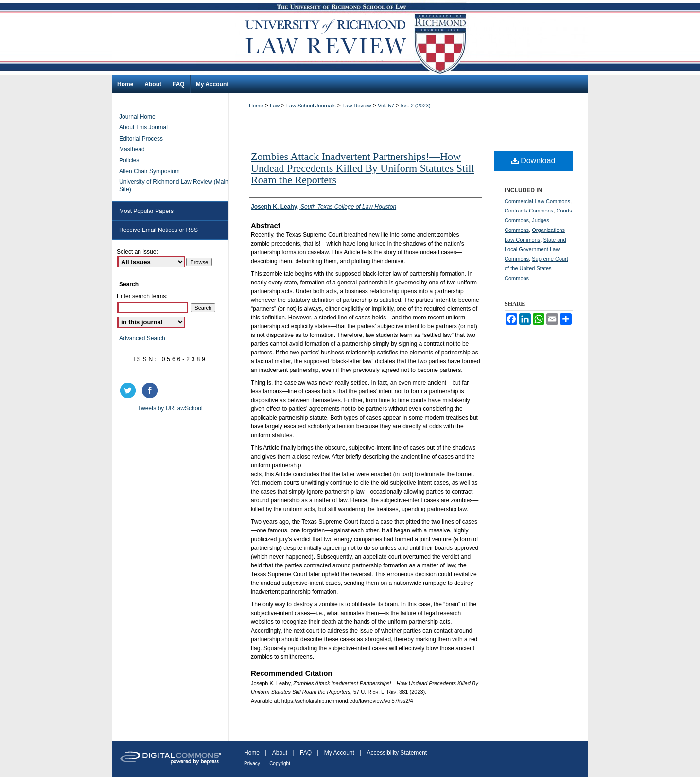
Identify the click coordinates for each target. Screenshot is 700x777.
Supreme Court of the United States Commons (536, 268)
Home (256, 106)
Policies (129, 160)
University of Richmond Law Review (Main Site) (174, 185)
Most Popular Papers (146, 211)
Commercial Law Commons (537, 201)
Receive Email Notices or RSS (158, 230)
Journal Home (137, 117)
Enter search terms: (142, 296)
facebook (151, 390)
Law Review (357, 106)
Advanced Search (142, 338)
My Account (339, 753)
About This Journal (143, 127)
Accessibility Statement (397, 753)
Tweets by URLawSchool (170, 408)
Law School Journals (311, 106)
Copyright (280, 764)
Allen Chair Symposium (149, 171)
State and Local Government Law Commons (535, 249)
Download (534, 161)
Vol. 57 (386, 106)
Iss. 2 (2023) (416, 106)
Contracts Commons (529, 211)
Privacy (252, 764)
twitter (129, 390)
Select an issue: (137, 252)
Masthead (132, 149)
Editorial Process (141, 139)
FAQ (306, 753)
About (280, 753)
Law (275, 106)
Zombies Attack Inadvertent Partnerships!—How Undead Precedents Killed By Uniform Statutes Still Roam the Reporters (363, 168)
